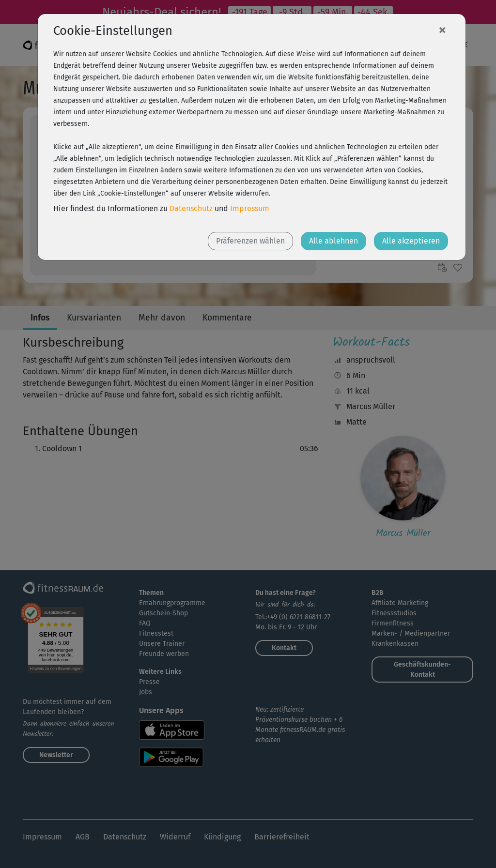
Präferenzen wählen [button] (250, 241)
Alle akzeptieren (411, 241)
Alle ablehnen (333, 241)
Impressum (250, 208)
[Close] (442, 30)
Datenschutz (191, 208)
